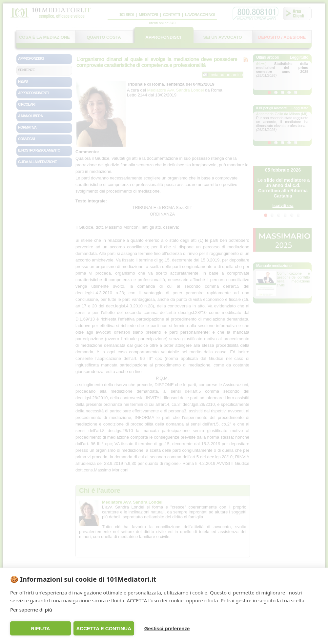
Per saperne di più (31, 610)
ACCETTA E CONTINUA (104, 628)
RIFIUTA (40, 628)
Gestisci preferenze (167, 628)
